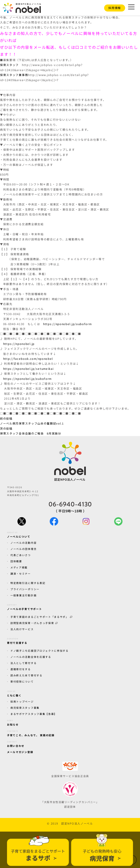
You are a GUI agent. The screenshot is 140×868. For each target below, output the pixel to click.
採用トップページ (22, 701)
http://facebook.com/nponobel (28, 359)
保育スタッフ (9, 65)
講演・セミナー (21, 573)
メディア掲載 (19, 567)
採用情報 (115, 8)
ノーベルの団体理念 (23, 549)
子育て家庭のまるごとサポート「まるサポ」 (41, 617)
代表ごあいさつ (21, 555)
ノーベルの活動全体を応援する (31, 657)
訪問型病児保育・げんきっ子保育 (34, 623)
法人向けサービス (22, 629)
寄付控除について (22, 681)
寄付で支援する (17, 640)
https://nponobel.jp (19, 344)
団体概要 (16, 561)
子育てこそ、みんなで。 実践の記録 (31, 733)
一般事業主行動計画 (23, 595)
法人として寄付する (23, 663)
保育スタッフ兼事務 (14, 75)
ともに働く (14, 693)
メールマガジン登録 (20, 752)
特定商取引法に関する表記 (28, 583)
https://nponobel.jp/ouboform (67, 324)
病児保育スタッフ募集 (25, 708)
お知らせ (13, 722)
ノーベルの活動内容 (23, 543)
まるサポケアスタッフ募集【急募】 (34, 714)
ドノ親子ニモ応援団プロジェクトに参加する (40, 650)
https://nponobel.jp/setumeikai (28, 369)
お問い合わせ (16, 743)
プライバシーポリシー (25, 589)
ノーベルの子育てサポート (24, 607)
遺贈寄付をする (21, 669)
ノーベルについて (19, 534)
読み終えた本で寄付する (26, 675)
